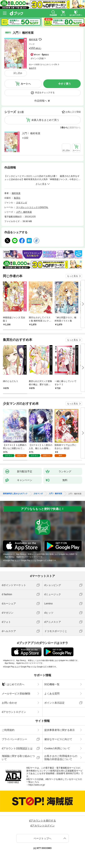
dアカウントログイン (14, 712)
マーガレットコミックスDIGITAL (32, 207)
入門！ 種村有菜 (31, 133)
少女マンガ (22, 203)
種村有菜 (33, 40)
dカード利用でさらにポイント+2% (43, 65)
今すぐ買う (65, 84)
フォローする (40, 40)
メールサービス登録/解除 (16, 694)
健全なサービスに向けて (58, 739)
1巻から (64, 128)
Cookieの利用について (57, 748)
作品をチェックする (45, 93)
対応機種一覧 (52, 684)
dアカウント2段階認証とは (17, 748)
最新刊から (75, 128)
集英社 (17, 198)
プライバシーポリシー (14, 739)
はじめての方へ (13, 684)
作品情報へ (41, 101)
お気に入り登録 (73, 112)
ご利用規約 (8, 730)
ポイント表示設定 (54, 703)
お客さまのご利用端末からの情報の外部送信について (61, 758)
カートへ (26, 84)
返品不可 (33, 68)
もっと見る (73, 276)
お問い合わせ (9, 703)
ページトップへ (42, 838)
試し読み (18, 73)
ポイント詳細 (37, 58)
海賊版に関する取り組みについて (18, 758)
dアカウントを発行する (42, 821)
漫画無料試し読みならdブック (15, 494)
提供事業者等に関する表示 (60, 730)
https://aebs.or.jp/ (37, 785)
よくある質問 (52, 694)
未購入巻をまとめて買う (45, 120)
